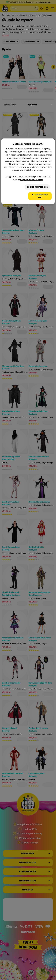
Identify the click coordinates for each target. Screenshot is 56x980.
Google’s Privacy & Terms (31, 180)
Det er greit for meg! (40, 196)
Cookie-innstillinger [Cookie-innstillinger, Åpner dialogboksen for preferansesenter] (37, 187)
